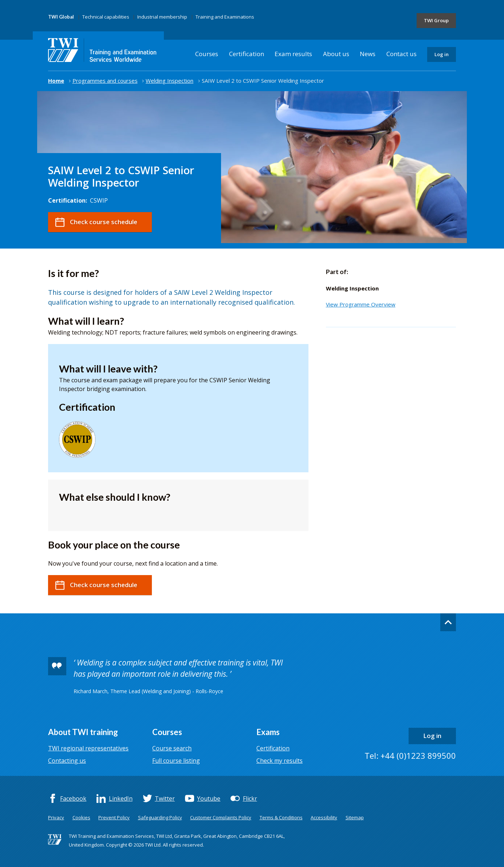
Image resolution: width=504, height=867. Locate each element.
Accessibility (324, 817)
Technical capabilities (106, 17)
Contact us (401, 54)
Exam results (293, 54)
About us (336, 54)
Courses (207, 54)
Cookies (81, 817)
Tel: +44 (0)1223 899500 (410, 755)
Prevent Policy (114, 817)
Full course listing (176, 761)
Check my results (279, 761)
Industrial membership (162, 17)
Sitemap (355, 817)
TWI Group (436, 20)
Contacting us (67, 761)
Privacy (56, 817)
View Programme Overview (361, 304)
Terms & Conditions (281, 817)
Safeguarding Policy (160, 817)
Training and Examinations (225, 17)
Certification (247, 54)
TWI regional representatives (88, 748)
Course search (172, 748)
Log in (442, 54)
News (368, 54)
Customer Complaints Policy (221, 817)
